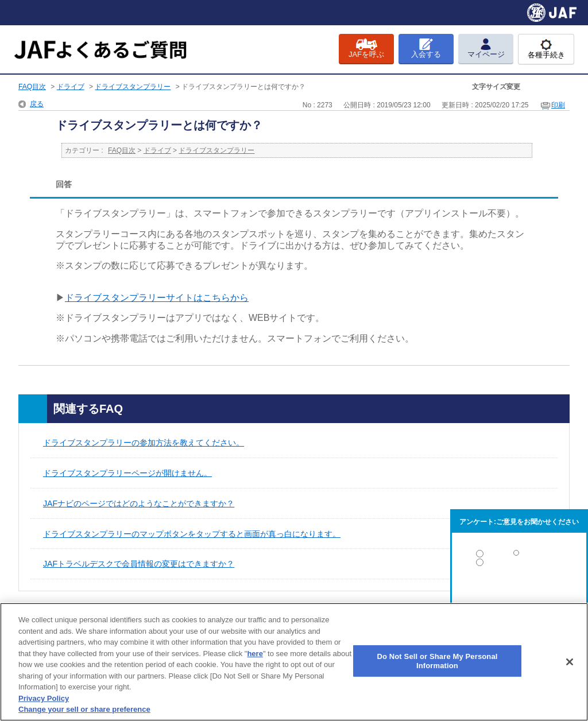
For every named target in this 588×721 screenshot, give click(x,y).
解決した (519, 556)
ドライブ (71, 87)
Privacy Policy (44, 698)
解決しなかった (519, 594)
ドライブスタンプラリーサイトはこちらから (157, 298)
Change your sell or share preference (84, 709)
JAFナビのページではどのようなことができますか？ (139, 503)
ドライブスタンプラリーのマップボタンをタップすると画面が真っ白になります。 (192, 534)
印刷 (558, 105)
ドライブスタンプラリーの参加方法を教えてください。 (144, 443)
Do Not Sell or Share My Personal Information (437, 661)
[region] (294, 662)
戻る (37, 104)
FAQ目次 (32, 87)
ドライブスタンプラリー (133, 87)
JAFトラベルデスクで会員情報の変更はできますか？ (139, 564)
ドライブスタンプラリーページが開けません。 (127, 473)
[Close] (570, 662)
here (255, 654)
